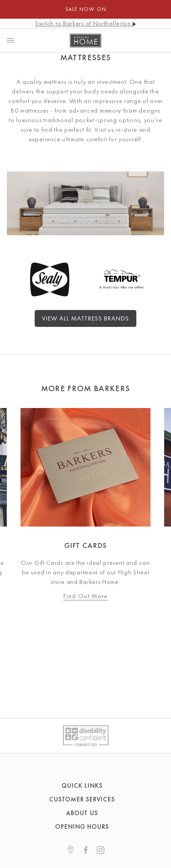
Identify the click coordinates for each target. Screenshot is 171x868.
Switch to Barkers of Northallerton (85, 23)
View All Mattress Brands (85, 318)
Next (160, 504)
